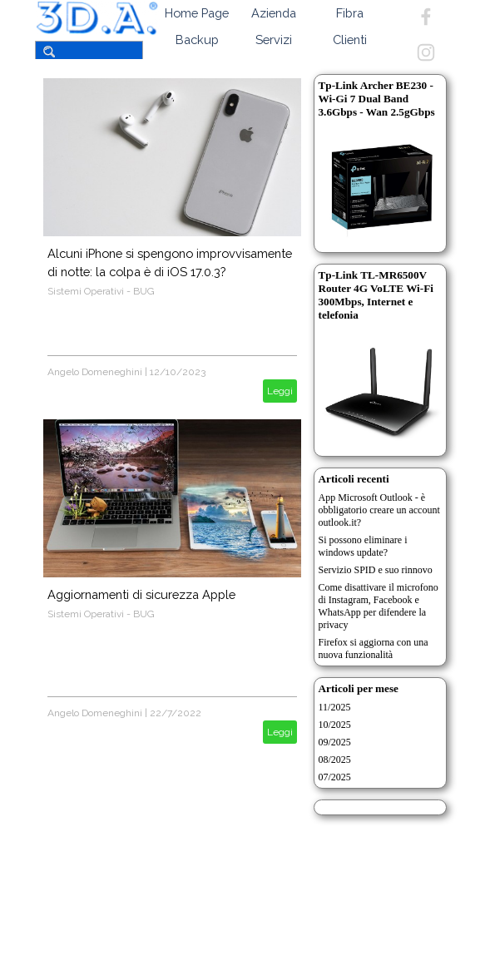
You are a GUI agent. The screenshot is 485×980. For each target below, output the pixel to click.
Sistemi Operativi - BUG (101, 291)
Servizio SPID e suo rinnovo (376, 570)
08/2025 (335, 760)
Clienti (350, 40)
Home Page (197, 13)
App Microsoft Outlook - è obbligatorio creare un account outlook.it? (379, 510)
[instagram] (426, 52)
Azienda (274, 13)
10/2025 (335, 725)
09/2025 (335, 742)
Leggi (280, 391)
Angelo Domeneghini (95, 372)
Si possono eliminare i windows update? (363, 546)
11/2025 (335, 707)
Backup (197, 40)
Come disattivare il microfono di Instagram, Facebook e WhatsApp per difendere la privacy (379, 606)
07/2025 (335, 777)
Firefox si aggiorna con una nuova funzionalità (374, 648)
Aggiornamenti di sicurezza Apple (141, 594)
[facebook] (426, 17)
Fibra (350, 13)
